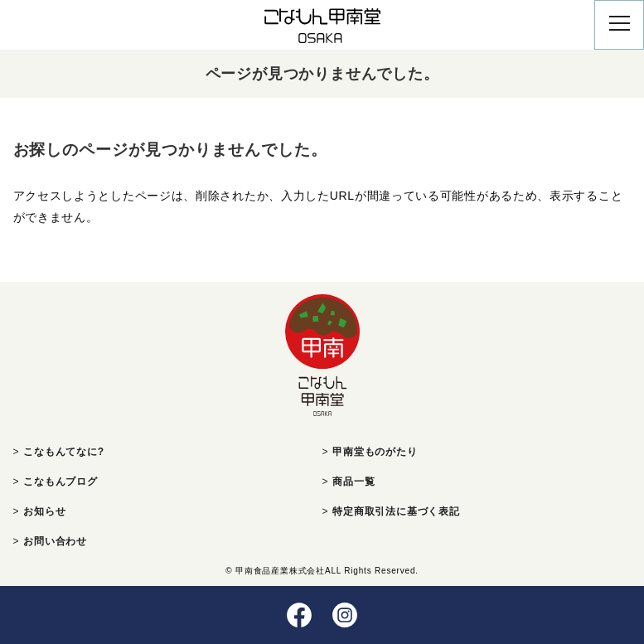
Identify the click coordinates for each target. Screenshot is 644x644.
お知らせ (44, 511)
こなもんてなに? (64, 452)
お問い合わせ (55, 541)
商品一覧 (353, 482)
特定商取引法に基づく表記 (396, 511)
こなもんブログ (61, 482)
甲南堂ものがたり (375, 452)
